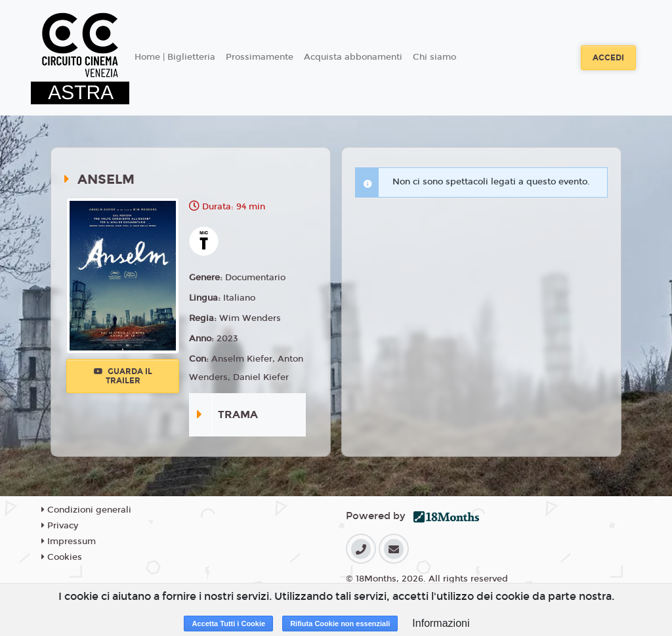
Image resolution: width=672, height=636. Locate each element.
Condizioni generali (86, 510)
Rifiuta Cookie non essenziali (340, 624)
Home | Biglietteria (175, 57)
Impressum (69, 541)
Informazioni (441, 623)
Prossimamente (260, 57)
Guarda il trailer (123, 376)
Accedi (608, 58)
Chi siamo (434, 57)
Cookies (62, 557)
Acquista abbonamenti (353, 57)
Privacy (60, 526)
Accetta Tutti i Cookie (228, 624)
